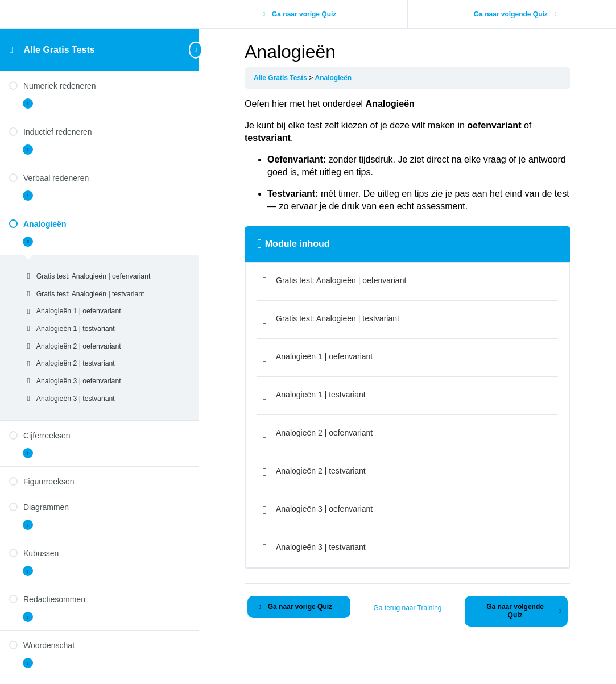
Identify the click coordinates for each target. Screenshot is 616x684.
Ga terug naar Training (407, 608)
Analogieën (334, 78)
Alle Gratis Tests (59, 50)
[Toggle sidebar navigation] (196, 50)
